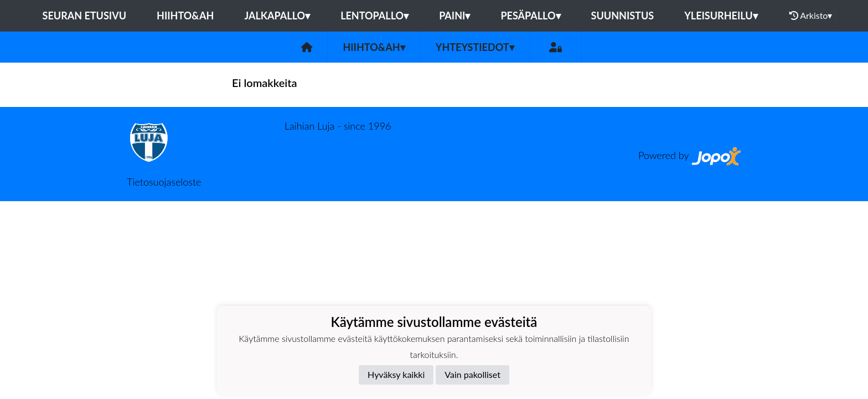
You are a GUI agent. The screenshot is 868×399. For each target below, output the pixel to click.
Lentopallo (374, 16)
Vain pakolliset (472, 374)
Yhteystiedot (475, 47)
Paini (454, 16)
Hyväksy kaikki (396, 374)
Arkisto (811, 16)
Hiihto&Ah (185, 16)
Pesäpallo (530, 16)
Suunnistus (623, 16)
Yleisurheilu (721, 16)
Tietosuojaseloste (164, 182)
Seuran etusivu (85, 16)
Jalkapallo (277, 16)
